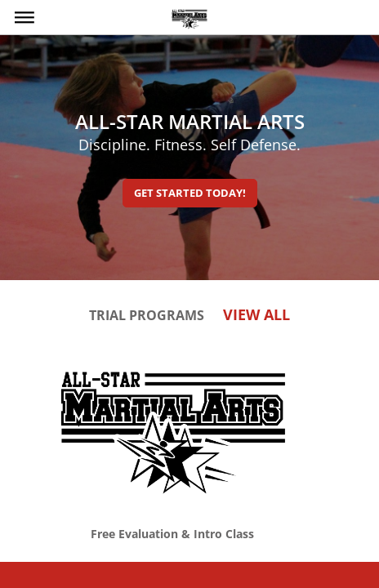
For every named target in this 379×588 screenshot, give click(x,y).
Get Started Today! (190, 193)
